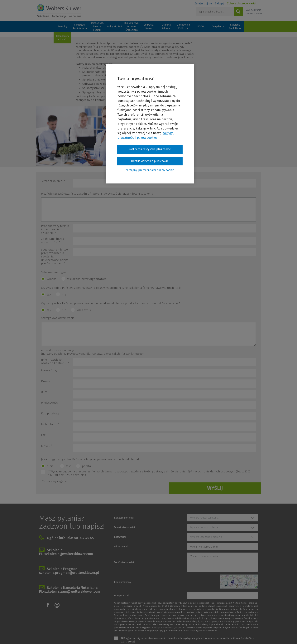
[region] (150, 124)
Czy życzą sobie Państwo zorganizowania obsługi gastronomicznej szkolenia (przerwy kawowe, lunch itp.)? (111, 288)
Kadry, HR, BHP (114, 27)
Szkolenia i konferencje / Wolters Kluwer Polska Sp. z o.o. (59, 11)
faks (69, 466)
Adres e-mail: (121, 546)
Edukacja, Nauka (149, 27)
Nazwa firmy (49, 370)
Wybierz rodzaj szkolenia (204, 518)
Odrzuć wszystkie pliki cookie (150, 161)
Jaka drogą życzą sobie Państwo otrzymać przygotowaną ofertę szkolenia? (90, 459)
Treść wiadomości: (124, 562)
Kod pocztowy (50, 413)
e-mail (51, 466)
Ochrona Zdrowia (166, 27)
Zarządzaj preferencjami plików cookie (150, 170)
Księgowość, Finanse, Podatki (97, 27)
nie (64, 295)
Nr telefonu (50, 424)
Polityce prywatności (164, 628)
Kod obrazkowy (123, 582)
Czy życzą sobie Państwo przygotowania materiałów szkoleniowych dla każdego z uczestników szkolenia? (111, 303)
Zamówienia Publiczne (184, 27)
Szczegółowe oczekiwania (58, 318)
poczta (86, 466)
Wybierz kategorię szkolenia (206, 537)
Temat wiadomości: (125, 527)
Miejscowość (49, 403)
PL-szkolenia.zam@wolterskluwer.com (70, 592)
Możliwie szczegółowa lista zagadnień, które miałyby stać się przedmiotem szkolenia (97, 194)
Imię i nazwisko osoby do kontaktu (55, 361)
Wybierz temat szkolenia (204, 527)
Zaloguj (220, 4)
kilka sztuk (84, 310)
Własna (52, 279)
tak (49, 295)
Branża (46, 381)
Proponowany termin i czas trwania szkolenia (55, 229)
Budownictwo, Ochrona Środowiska (132, 27)
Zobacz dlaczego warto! (242, 4)
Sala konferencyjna (54, 272)
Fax (43, 435)
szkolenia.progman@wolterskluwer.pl (69, 573)
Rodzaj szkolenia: (124, 518)
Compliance (218, 27)
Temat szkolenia (53, 181)
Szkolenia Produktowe (235, 27)
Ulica (44, 392)
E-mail (47, 446)
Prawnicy (62, 27)
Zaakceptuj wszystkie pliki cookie (150, 149)
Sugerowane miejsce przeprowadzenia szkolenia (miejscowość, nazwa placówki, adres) (55, 256)
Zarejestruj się (203, 4)
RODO (201, 27)
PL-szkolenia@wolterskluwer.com (66, 554)
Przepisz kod (121, 595)
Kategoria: (120, 537)
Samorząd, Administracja (80, 27)
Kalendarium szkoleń (62, 38)
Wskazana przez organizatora (87, 279)
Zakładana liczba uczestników (53, 241)
